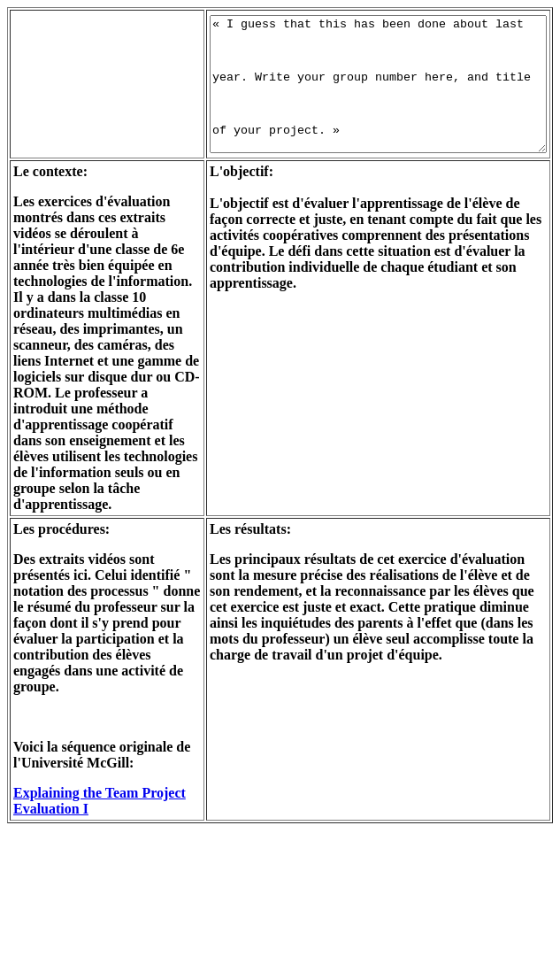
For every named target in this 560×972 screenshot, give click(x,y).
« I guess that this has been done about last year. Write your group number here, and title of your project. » (365, 96)
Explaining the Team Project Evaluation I (76, 935)
